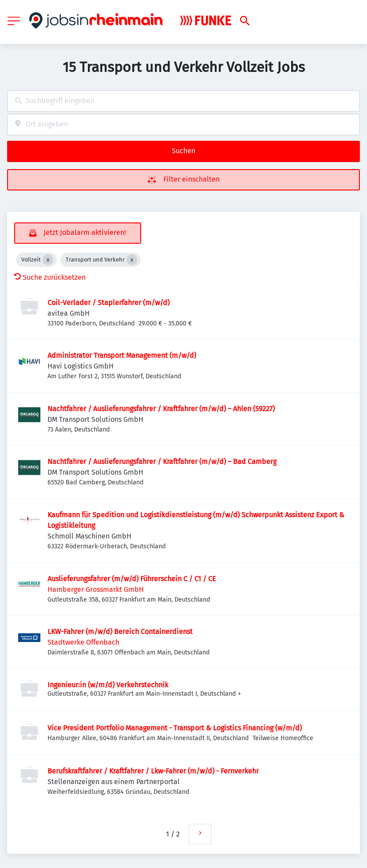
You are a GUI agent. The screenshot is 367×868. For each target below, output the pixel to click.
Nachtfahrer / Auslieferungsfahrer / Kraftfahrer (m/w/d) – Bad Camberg (162, 462)
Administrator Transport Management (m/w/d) (122, 355)
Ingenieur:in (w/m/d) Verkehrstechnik (108, 685)
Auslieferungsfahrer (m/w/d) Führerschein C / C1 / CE (132, 579)
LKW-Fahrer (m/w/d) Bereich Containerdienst (120, 632)
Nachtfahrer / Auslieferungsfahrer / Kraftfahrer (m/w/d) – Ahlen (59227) (161, 409)
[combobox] (183, 101)
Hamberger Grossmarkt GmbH (96, 589)
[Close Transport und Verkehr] (132, 260)
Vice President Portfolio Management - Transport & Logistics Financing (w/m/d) (175, 728)
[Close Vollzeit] (48, 260)
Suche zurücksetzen (50, 277)
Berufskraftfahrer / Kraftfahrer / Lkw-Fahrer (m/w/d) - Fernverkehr (153, 771)
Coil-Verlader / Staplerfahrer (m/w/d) (109, 303)
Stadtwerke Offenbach (83, 642)
